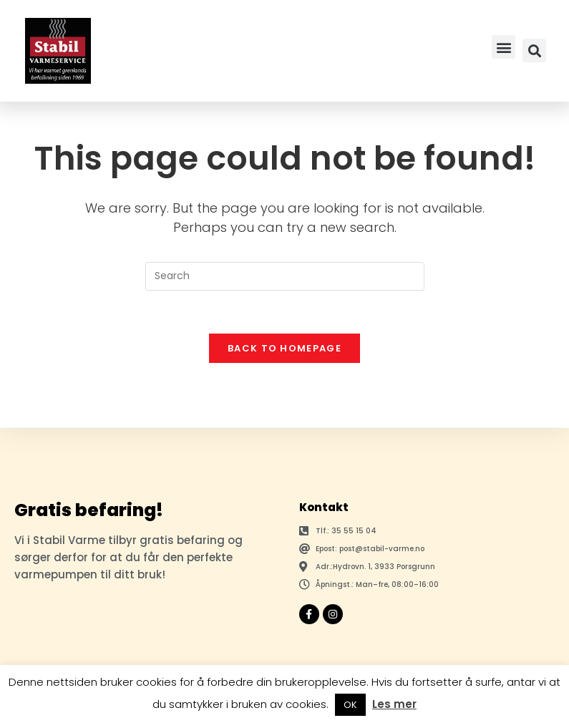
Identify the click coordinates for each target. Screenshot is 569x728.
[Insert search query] (285, 276)
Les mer (394, 704)
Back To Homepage (284, 348)
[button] (504, 47)
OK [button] (350, 705)
